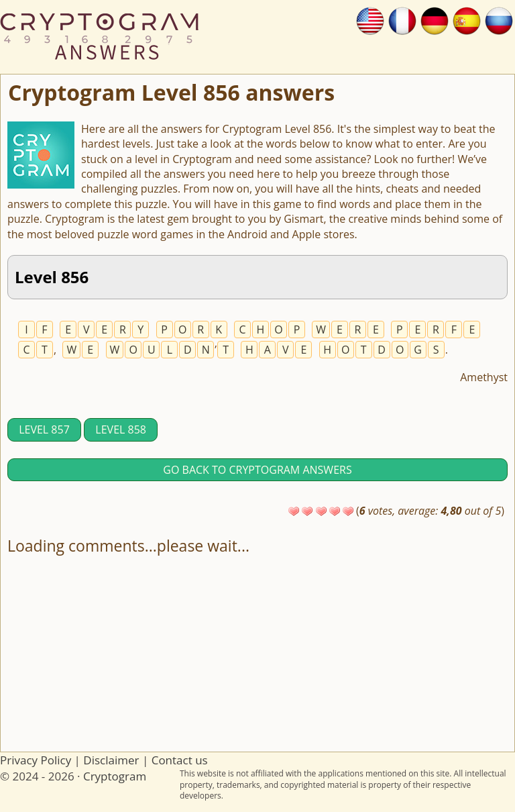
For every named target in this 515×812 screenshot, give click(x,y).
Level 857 (44, 429)
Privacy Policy (36, 760)
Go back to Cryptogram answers (257, 470)
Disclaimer (111, 760)
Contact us (180, 760)
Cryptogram (115, 776)
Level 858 (121, 429)
